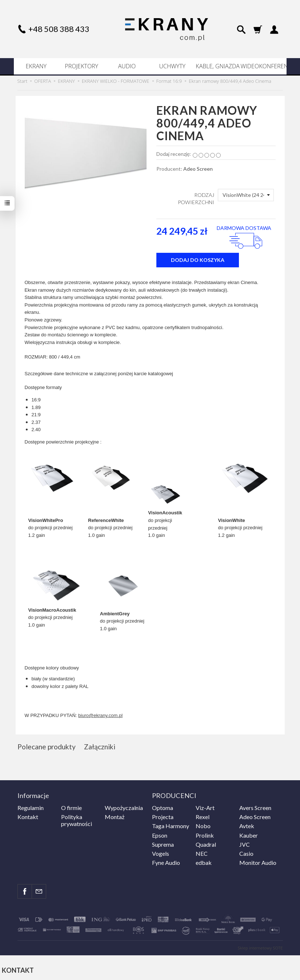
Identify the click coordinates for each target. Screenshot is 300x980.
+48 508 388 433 (59, 29)
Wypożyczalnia (124, 807)
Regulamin (31, 807)
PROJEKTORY (81, 66)
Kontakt (28, 816)
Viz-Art (205, 807)
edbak (204, 862)
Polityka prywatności (77, 819)
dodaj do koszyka (198, 260)
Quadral (206, 843)
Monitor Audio (258, 862)
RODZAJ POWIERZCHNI (196, 199)
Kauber (249, 834)
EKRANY (36, 66)
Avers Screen (255, 807)
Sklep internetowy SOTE (260, 947)
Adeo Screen (198, 169)
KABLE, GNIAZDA (217, 66)
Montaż (115, 816)
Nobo (203, 825)
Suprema (163, 843)
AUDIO (127, 66)
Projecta (163, 816)
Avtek (247, 825)
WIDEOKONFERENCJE (263, 66)
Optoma (163, 807)
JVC (245, 843)
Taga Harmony (171, 825)
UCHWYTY (173, 66)
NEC (202, 853)
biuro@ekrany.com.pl (100, 715)
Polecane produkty (47, 747)
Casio (246, 853)
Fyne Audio (166, 862)
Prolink (205, 834)
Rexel (203, 816)
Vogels (161, 853)
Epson (160, 834)
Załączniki (101, 747)
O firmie (71, 807)
